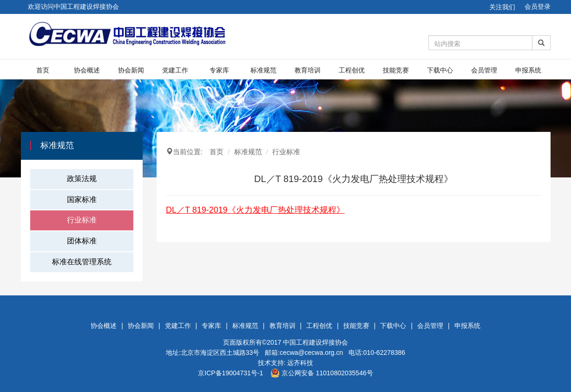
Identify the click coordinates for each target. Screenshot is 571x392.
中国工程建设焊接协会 (315, 342)
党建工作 (175, 70)
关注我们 (502, 7)
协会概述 (87, 70)
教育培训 (308, 70)
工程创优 (352, 70)
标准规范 (263, 70)
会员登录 (538, 7)
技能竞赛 (396, 70)
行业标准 (82, 220)
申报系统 (528, 70)
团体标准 (82, 241)
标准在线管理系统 (82, 262)
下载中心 (440, 70)
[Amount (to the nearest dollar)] (480, 43)
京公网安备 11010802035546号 (322, 373)
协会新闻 (131, 70)
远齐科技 (300, 363)
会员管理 (484, 70)
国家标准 (82, 199)
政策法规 (82, 179)
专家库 (219, 70)
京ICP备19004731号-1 (230, 373)
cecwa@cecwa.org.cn (311, 353)
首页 (43, 70)
